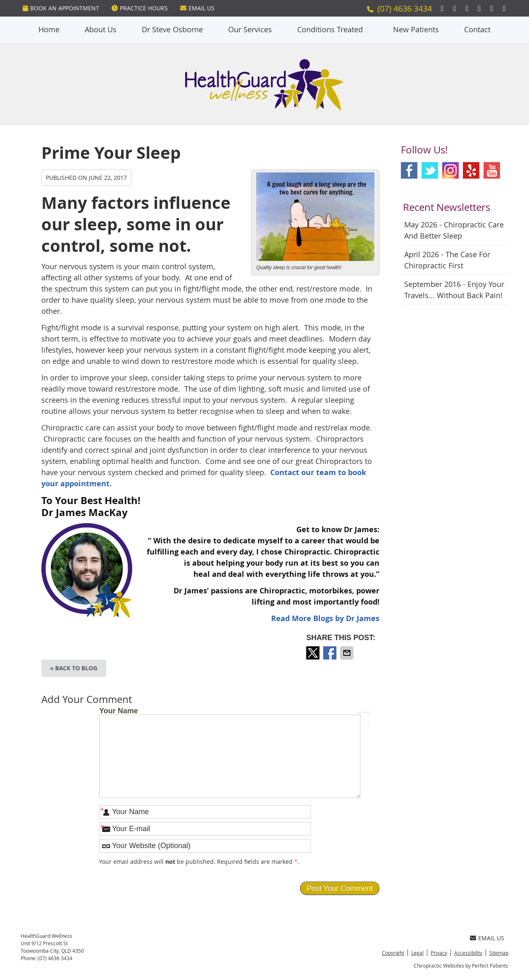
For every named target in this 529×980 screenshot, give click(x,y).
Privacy (439, 953)
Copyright (393, 953)
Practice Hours (140, 8)
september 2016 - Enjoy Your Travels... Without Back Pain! (454, 290)
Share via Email (348, 653)
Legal (417, 953)
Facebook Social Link (409, 170)
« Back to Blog (74, 668)
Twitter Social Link (430, 170)
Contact (477, 29)
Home (49, 29)
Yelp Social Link (471, 170)
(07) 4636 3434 (405, 8)
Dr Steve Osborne (172, 29)
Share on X (314, 653)
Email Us (197, 8)
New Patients (416, 29)
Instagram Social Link (450, 170)
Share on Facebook (331, 653)
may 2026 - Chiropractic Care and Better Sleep (454, 230)
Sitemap (499, 953)
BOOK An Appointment (61, 8)
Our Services (250, 29)
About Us (101, 29)
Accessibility (468, 953)
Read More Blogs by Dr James (325, 618)
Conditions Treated (330, 29)
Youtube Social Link (492, 170)
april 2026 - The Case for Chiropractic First (447, 260)
